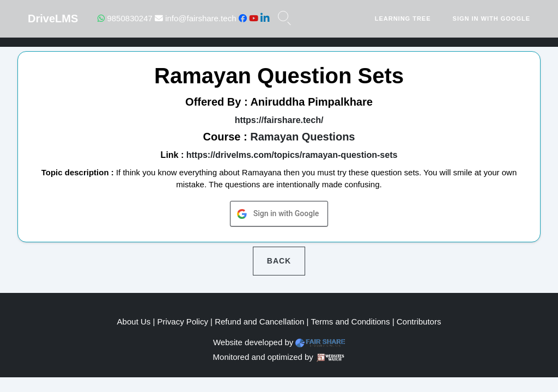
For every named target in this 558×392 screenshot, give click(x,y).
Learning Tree (403, 19)
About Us (134, 321)
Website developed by (253, 342)
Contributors (419, 321)
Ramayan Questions (302, 137)
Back (279, 261)
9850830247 (125, 18)
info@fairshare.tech (195, 18)
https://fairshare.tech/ (279, 120)
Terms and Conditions (350, 321)
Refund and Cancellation (259, 321)
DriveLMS (53, 19)
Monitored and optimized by (263, 357)
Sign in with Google (492, 19)
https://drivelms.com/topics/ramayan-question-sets (292, 155)
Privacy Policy (183, 321)
